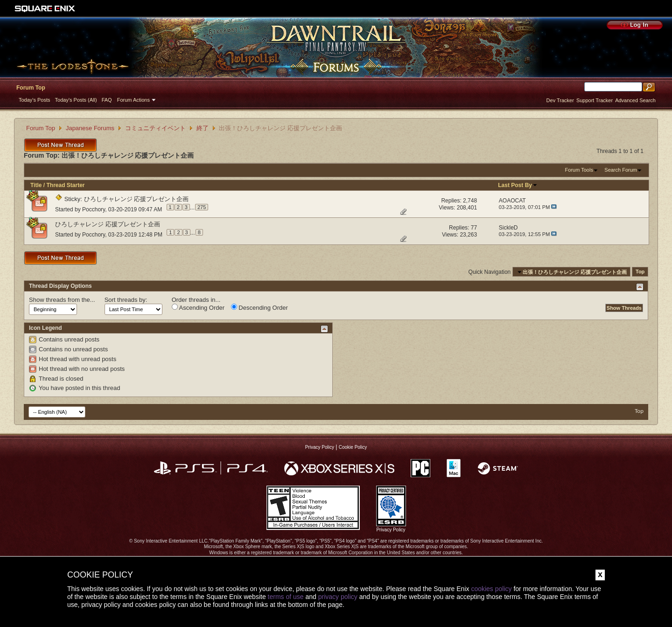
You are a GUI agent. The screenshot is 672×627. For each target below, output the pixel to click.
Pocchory (94, 209)
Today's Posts (35, 100)
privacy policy (338, 597)
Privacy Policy (320, 447)
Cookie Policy (353, 447)
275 (202, 207)
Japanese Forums (90, 128)
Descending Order (259, 307)
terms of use (286, 597)
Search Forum (621, 170)
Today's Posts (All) (76, 100)
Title (36, 185)
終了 (203, 128)
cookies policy (491, 589)
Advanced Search (635, 100)
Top (640, 272)
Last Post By (518, 185)
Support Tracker (595, 100)
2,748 (470, 201)
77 (474, 228)
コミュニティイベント (155, 128)
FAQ (107, 100)
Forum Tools (579, 170)
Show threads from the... (62, 300)
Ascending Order (198, 307)
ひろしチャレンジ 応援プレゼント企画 (136, 199)
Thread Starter (65, 185)
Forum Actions (133, 100)
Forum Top (31, 88)
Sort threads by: (126, 300)
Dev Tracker (560, 100)
